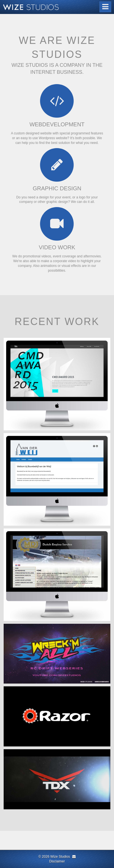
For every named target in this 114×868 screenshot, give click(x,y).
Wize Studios (60, 857)
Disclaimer (57, 861)
